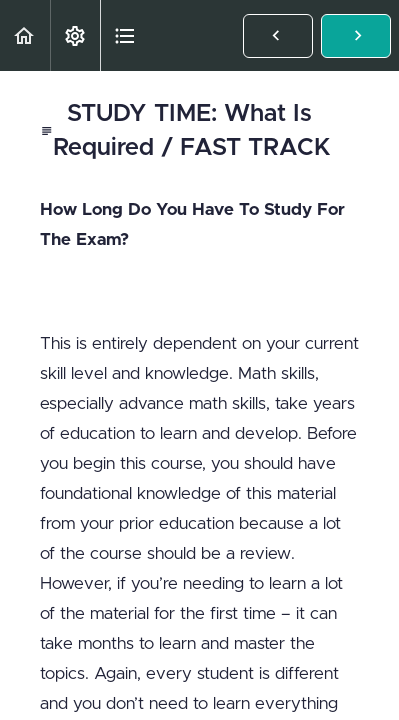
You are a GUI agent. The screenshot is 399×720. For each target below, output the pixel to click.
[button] (25, 35)
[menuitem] (75, 35)
